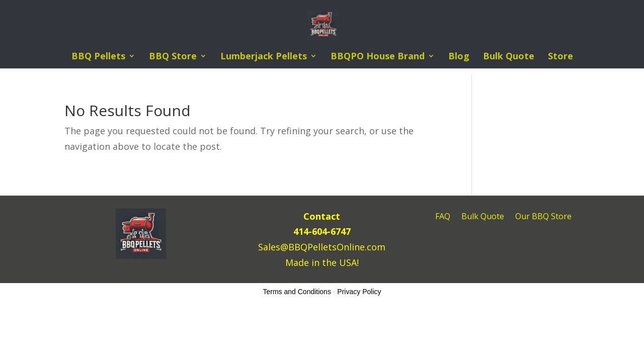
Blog (459, 57)
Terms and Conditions (297, 292)
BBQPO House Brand (378, 57)
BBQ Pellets (98, 57)
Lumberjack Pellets (264, 57)
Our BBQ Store (543, 217)
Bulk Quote (509, 57)
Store (560, 57)
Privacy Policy (359, 292)
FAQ (443, 217)
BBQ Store (173, 57)
